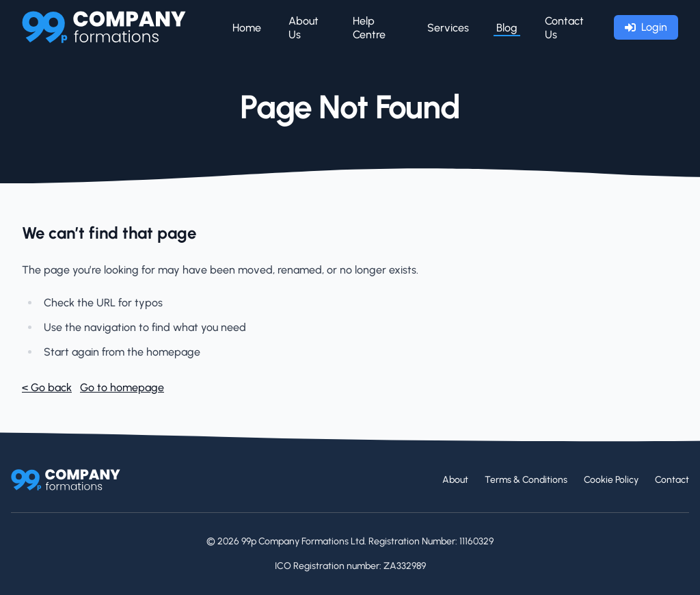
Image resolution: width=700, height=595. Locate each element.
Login (646, 27)
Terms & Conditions (526, 480)
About (455, 480)
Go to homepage (122, 387)
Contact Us (564, 28)
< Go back (47, 387)
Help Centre (369, 28)
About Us (304, 28)
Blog (507, 28)
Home (247, 28)
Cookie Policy (611, 480)
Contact (672, 480)
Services (448, 28)
